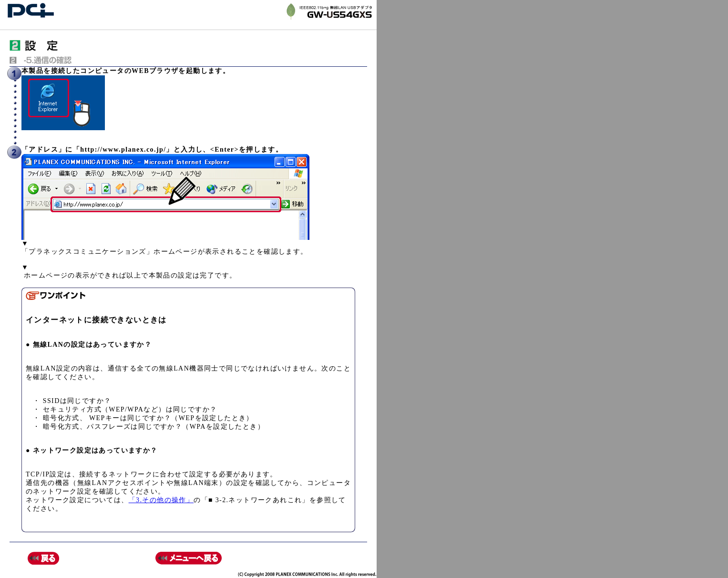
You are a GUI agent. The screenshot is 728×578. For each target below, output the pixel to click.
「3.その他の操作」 (161, 500)
